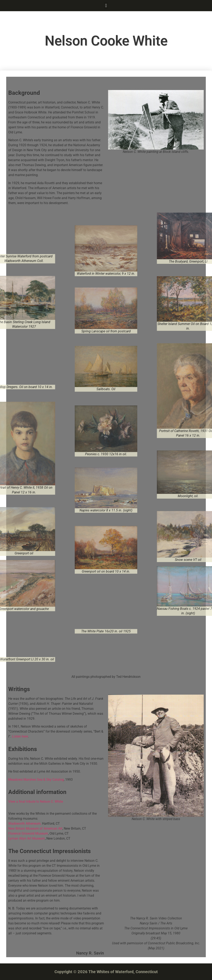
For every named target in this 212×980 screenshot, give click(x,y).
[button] (106, 5)
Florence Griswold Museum (28, 833)
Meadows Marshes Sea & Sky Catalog (36, 780)
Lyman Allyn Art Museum (27, 838)
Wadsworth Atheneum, (25, 824)
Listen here (20, 736)
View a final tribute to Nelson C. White (36, 802)
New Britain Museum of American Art (35, 828)
